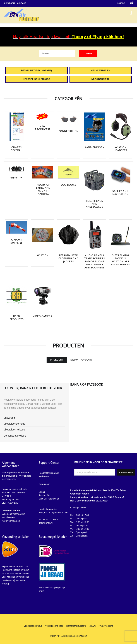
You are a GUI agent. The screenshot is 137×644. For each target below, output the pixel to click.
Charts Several (16, 149)
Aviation (43, 255)
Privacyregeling (106, 626)
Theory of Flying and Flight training (43, 189)
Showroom (9, 3)
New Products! (43, 128)
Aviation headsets (120, 149)
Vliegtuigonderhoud (14, 424)
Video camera (43, 316)
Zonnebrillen (68, 131)
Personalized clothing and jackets (68, 258)
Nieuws (92, 626)
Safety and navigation (121, 193)
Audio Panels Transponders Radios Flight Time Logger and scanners (95, 261)
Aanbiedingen (94, 147)
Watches (17, 178)
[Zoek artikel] (57, 54)
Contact (21, 3)
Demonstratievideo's (15, 436)
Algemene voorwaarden (13, 514)
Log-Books (68, 185)
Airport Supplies (17, 241)
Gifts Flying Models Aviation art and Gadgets (120, 260)
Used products (16, 318)
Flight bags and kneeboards (94, 204)
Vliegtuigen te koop (14, 430)
